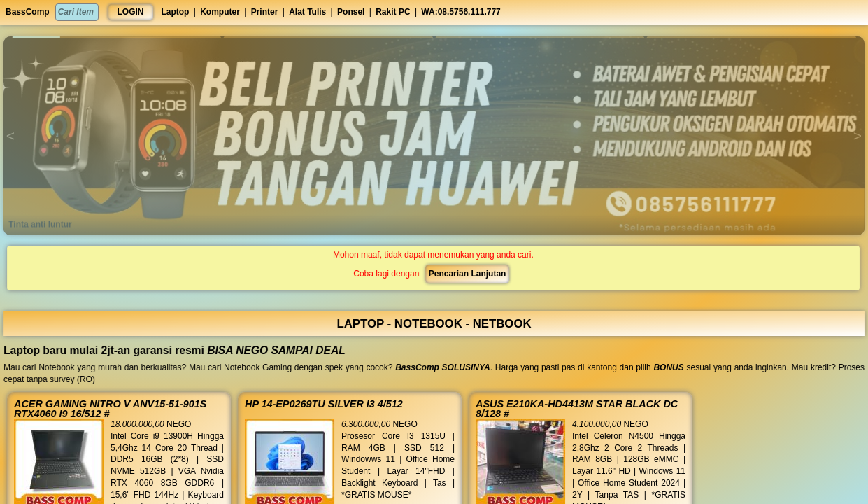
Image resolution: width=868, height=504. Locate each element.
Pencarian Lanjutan (467, 274)
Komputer (220, 12)
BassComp (28, 12)
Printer (265, 12)
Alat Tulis (307, 12)
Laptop (175, 12)
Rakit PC (393, 12)
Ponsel (351, 12)
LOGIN (131, 12)
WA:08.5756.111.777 (461, 12)
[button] (116, 37)
